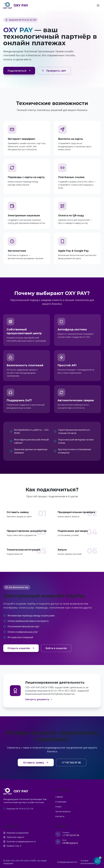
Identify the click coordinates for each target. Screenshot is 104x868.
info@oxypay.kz (70, 843)
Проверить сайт (54, 71)
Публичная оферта (14, 837)
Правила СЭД (12, 846)
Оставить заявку (36, 762)
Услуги (58, 807)
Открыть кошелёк (21, 648)
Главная (59, 797)
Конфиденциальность (67, 862)
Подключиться (19, 71)
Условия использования (88, 862)
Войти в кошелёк (56, 648)
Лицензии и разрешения (16, 833)
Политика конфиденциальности (20, 841)
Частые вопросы (63, 811)
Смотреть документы (39, 699)
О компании (61, 802)
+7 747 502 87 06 (71, 762)
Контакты (60, 816)
